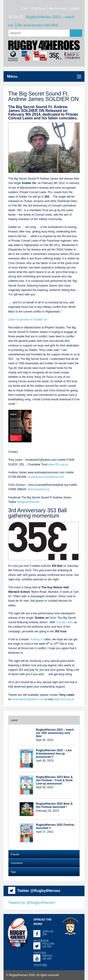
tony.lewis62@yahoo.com (28, 699)
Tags (13, 872)
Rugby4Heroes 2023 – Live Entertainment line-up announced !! (54, 754)
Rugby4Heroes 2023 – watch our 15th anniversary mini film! (55, 733)
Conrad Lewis (65, 622)
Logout (75, 8)
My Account (57, 8)
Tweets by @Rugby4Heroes (32, 903)
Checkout (38, 8)
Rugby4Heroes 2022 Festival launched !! (55, 826)
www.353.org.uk (58, 464)
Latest (14, 720)
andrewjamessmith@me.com (46, 477)
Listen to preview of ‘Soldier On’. (28, 320)
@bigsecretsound (28, 502)
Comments (17, 863)
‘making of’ (36, 639)
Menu (12, 76)
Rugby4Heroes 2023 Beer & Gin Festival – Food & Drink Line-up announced (54, 780)
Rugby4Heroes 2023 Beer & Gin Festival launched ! (54, 805)
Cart (25, 8)
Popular (15, 854)
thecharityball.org (38, 489)
